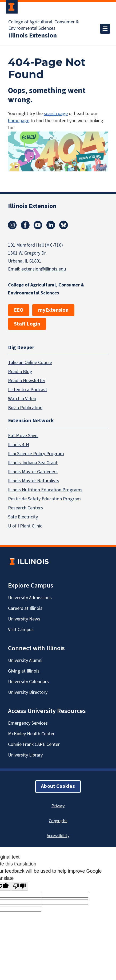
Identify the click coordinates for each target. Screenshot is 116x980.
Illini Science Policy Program (36, 454)
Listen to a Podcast (28, 389)
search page (56, 114)
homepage (19, 121)
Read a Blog (20, 371)
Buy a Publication (25, 407)
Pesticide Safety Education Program (44, 499)
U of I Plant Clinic (25, 526)
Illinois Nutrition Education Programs (45, 490)
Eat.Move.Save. (23, 436)
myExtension (53, 310)
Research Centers (25, 508)
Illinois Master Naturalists (34, 481)
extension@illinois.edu (44, 269)
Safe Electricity (23, 517)
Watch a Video (22, 398)
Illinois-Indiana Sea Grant (33, 463)
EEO (19, 310)
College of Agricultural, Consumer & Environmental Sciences (44, 25)
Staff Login (27, 324)
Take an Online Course (30, 362)
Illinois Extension (33, 36)
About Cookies (58, 786)
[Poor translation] (19, 886)
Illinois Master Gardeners (33, 472)
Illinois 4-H (19, 445)
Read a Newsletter (27, 380)
